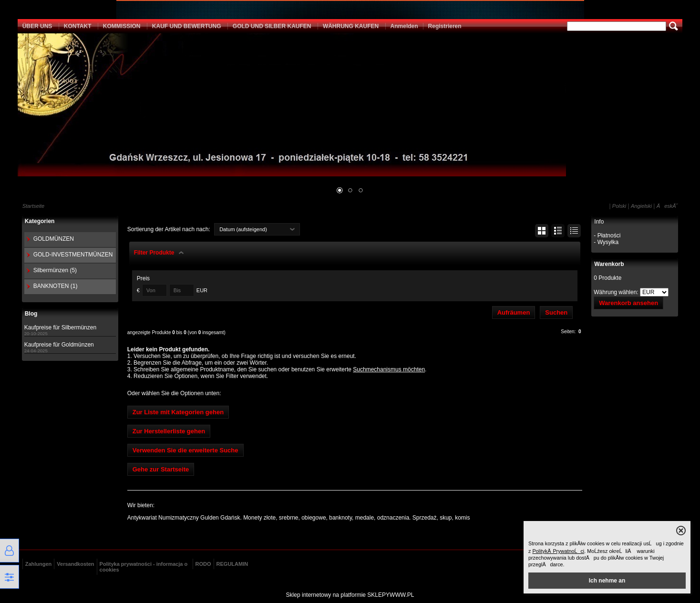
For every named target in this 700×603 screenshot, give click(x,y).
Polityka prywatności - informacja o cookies (144, 567)
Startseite (33, 206)
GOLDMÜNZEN (54, 239)
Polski (619, 206)
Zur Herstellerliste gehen (169, 431)
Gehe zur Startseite (161, 469)
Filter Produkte (154, 253)
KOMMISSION (122, 26)
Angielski (641, 206)
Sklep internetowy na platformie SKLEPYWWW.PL (350, 595)
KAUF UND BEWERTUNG (187, 26)
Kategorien (40, 221)
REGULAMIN (232, 564)
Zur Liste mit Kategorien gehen (178, 412)
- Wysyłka (606, 242)
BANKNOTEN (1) (56, 286)
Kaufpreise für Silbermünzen (60, 327)
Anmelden (404, 26)
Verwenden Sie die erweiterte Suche (185, 450)
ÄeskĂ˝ (667, 206)
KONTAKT (78, 26)
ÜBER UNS (37, 26)
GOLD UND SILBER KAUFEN (272, 26)
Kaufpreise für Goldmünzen (59, 345)
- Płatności (607, 235)
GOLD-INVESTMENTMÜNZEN (73, 255)
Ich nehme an (607, 581)
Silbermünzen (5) (55, 270)
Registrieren (445, 26)
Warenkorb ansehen (628, 303)
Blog (31, 314)
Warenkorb (609, 264)
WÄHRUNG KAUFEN (351, 26)
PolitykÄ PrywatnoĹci (558, 551)
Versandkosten (75, 564)
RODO (203, 564)
